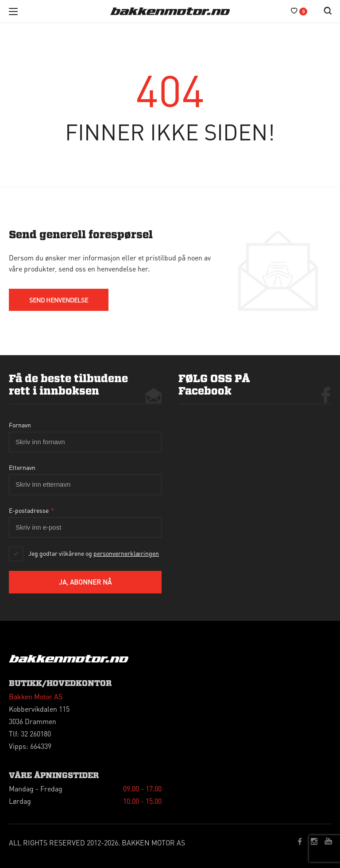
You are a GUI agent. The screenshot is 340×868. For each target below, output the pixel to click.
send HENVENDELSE (59, 300)
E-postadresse (31, 510)
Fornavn (20, 425)
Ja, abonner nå (85, 582)
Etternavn (22, 467)
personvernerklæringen (126, 553)
